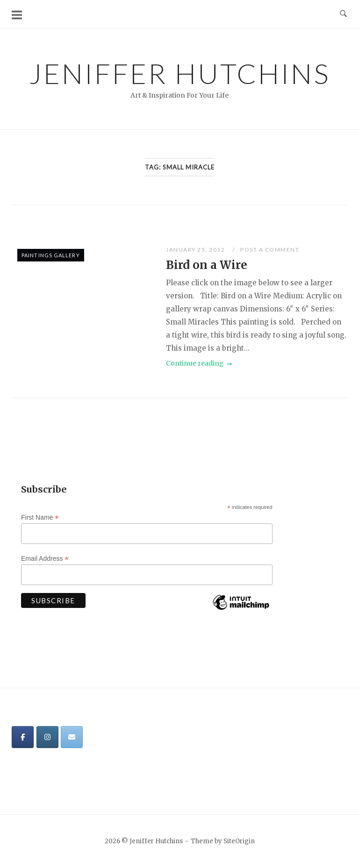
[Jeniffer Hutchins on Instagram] (47, 737)
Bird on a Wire (207, 265)
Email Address (45, 559)
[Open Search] (343, 14)
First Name (40, 518)
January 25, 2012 (196, 250)
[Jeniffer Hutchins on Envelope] (72, 737)
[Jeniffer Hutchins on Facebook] (23, 737)
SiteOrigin (239, 841)
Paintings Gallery (51, 255)
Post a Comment (270, 250)
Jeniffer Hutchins (180, 73)
